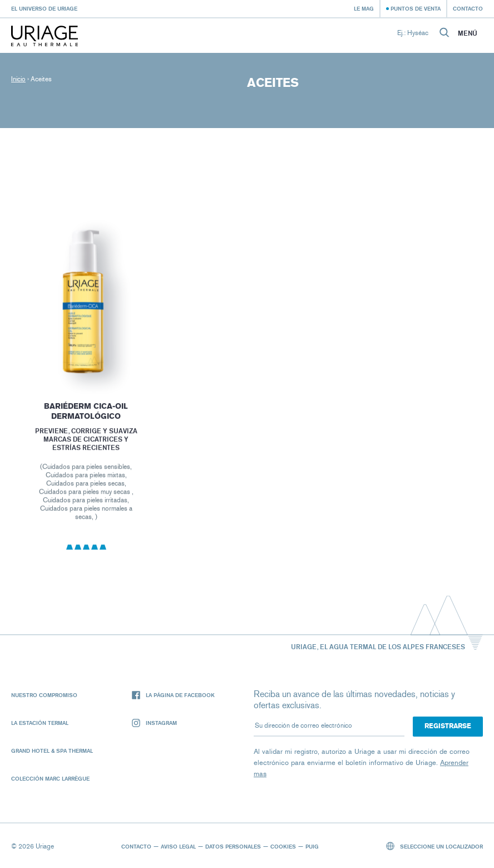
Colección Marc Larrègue (50, 778)
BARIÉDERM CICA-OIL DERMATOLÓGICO (86, 415)
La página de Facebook (173, 695)
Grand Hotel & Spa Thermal (52, 751)
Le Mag (364, 8)
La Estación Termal (40, 723)
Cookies (283, 846)
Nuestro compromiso (44, 695)
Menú (468, 33)
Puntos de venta (416, 8)
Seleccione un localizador (435, 846)
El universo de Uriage (44, 8)
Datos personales (233, 846)
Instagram (154, 723)
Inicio (18, 79)
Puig (312, 846)
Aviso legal (178, 846)
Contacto (468, 8)
